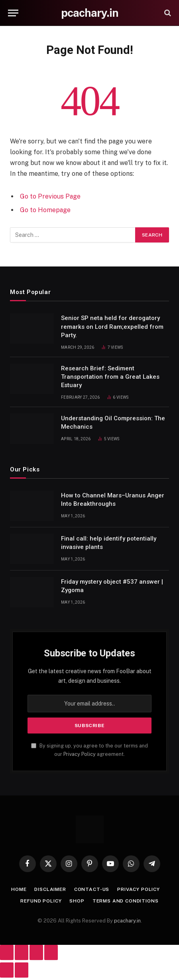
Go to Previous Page (50, 196)
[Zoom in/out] (7, 952)
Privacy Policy (80, 754)
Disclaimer (50, 889)
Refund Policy (41, 901)
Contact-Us (92, 889)
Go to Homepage (45, 210)
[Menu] (13, 13)
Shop (77, 901)
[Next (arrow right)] (22, 970)
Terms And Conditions (126, 901)
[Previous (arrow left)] (7, 970)
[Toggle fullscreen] (22, 952)
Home (19, 889)
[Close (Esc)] (51, 952)
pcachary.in (127, 921)
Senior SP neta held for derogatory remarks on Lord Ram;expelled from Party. (112, 327)
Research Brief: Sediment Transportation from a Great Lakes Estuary (110, 377)
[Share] (36, 952)
